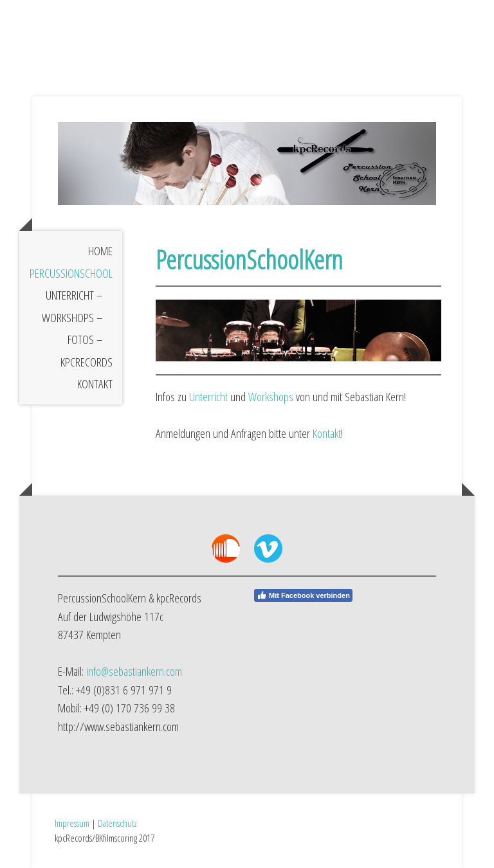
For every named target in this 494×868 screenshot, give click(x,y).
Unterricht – (74, 295)
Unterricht (208, 397)
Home (100, 251)
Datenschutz (117, 823)
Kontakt (95, 384)
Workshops (271, 397)
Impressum (72, 823)
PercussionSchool (71, 273)
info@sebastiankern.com (134, 671)
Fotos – (85, 339)
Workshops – (72, 318)
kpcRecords (87, 362)
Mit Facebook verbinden (303, 595)
